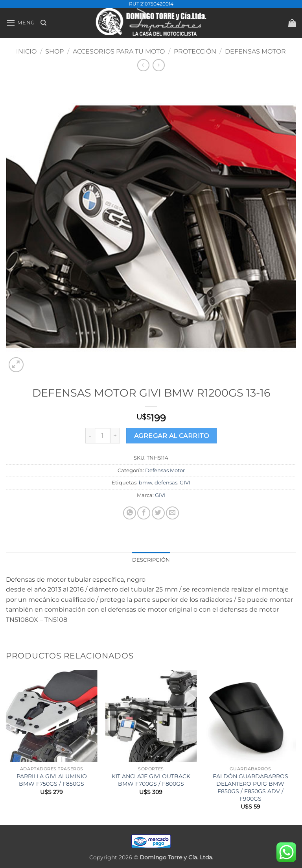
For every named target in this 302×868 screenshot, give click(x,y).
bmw (145, 483)
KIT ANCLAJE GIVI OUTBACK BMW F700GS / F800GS (151, 780)
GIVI (185, 483)
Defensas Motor (255, 51)
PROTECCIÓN (195, 51)
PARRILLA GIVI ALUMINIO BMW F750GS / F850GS (52, 780)
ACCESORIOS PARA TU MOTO (119, 51)
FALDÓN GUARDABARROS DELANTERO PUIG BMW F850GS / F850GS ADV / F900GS (250, 787)
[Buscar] (43, 23)
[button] (20, 23)
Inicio (26, 51)
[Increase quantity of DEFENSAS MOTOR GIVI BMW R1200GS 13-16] (115, 436)
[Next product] (143, 65)
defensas (166, 483)
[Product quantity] (103, 436)
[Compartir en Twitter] (158, 513)
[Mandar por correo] (172, 513)
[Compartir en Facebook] (144, 513)
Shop (54, 51)
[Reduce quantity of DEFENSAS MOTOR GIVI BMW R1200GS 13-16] (90, 436)
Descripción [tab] (151, 560)
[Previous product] (159, 65)
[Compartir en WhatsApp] (130, 513)
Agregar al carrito (171, 436)
